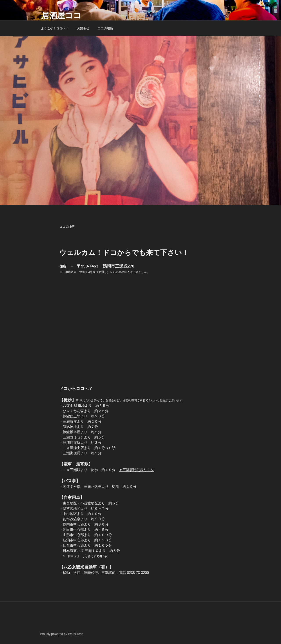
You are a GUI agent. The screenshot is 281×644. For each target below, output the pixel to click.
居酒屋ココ (61, 15)
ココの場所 (105, 28)
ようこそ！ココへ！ (55, 28)
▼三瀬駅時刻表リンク (137, 470)
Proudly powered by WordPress (62, 634)
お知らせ (83, 28)
